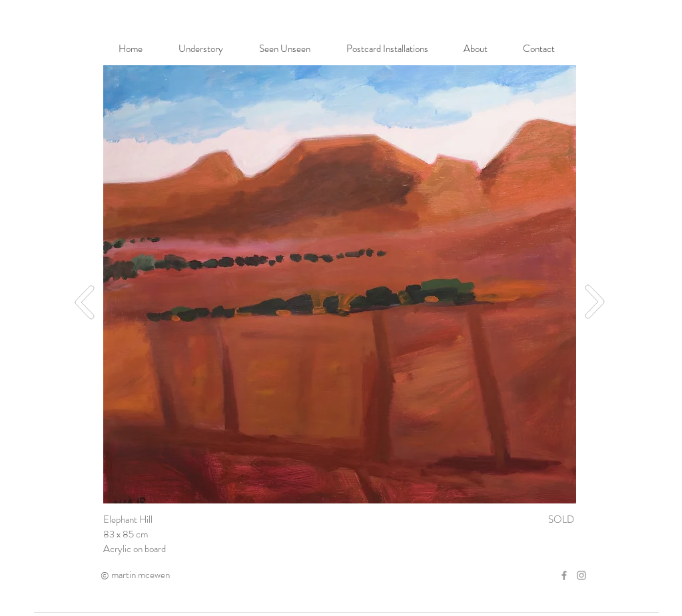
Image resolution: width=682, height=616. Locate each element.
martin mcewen (141, 575)
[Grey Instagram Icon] (581, 575)
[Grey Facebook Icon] (564, 575)
